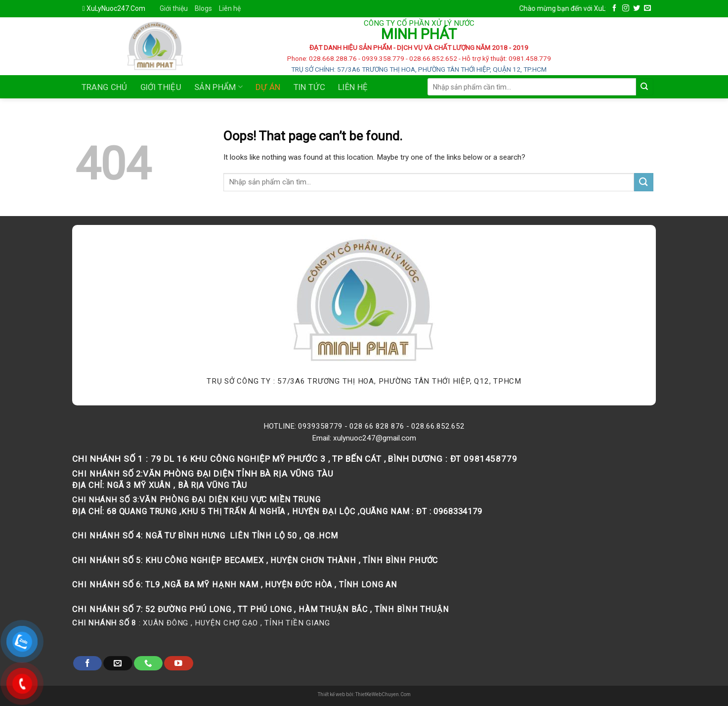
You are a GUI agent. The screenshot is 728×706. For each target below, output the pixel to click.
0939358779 (320, 426)
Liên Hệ (353, 87)
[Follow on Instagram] (626, 8)
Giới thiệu (174, 8)
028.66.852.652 (438, 426)
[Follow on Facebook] (614, 8)
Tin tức (309, 87)
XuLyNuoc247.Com (116, 8)
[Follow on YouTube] (178, 663)
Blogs (203, 8)
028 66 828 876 (377, 426)
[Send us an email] (647, 8)
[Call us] (148, 663)
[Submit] (645, 87)
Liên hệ (230, 8)
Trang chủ (105, 87)
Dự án (268, 87)
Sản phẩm (218, 87)
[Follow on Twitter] (637, 8)
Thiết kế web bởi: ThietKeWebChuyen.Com (364, 694)
